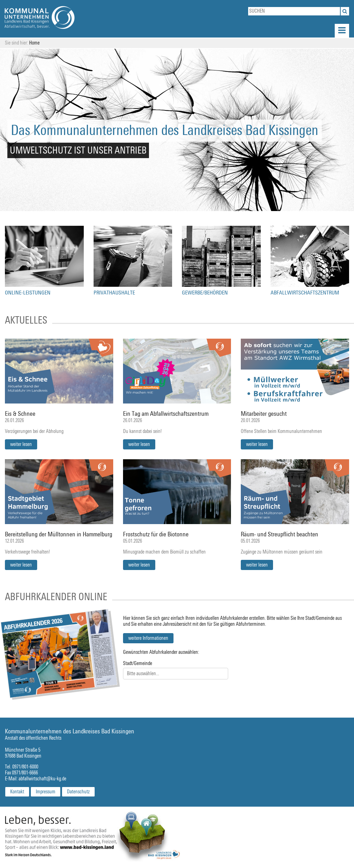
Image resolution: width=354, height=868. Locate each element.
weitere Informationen (148, 638)
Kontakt (17, 792)
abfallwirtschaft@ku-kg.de (42, 779)
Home (34, 43)
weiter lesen (21, 444)
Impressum (46, 792)
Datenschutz (78, 792)
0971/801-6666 (25, 773)
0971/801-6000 (25, 767)
